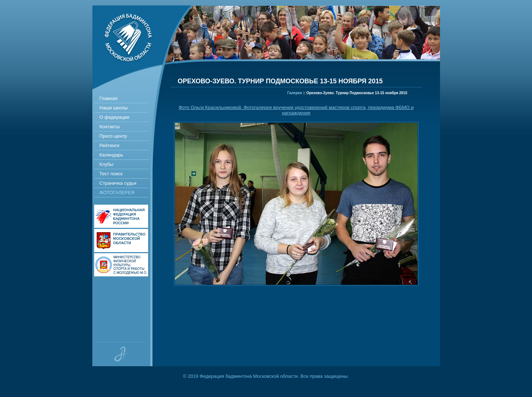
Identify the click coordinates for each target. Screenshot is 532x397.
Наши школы (114, 108)
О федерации (115, 117)
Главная (108, 98)
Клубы (107, 164)
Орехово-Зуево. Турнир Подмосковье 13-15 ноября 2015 (357, 93)
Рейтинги (110, 145)
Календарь (112, 155)
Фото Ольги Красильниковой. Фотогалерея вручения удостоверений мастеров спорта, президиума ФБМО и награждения (296, 110)
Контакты (110, 127)
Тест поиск (111, 174)
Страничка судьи (118, 183)
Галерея (294, 93)
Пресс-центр (113, 136)
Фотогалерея (117, 193)
